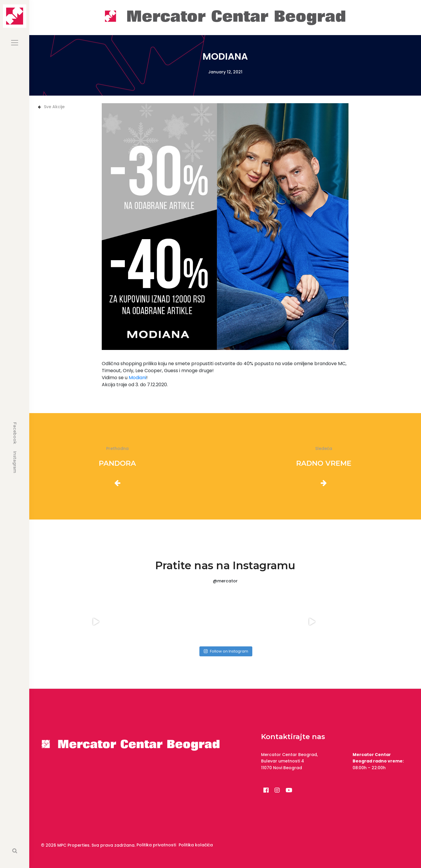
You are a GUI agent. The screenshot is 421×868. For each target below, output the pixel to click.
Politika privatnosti (156, 845)
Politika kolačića (196, 845)
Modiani (137, 378)
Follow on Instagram (226, 651)
